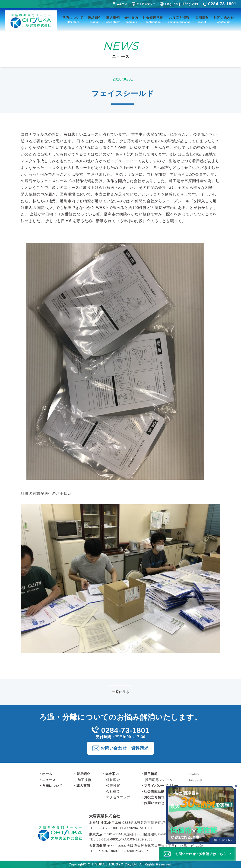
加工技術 (84, 780)
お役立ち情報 (179, 20)
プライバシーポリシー (161, 786)
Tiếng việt (190, 4)
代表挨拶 (113, 786)
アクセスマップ (144, 4)
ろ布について (73, 20)
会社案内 (131, 20)
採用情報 (202, 20)
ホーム (47, 774)
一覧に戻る (120, 692)
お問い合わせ (224, 20)
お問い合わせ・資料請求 (125, 748)
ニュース (120, 4)
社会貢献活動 (153, 20)
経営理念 (113, 780)
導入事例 (113, 20)
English (171, 4)
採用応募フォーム (159, 780)
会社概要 (113, 791)
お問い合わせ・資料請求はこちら (201, 854)
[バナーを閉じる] (236, 786)
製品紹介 (95, 20)
